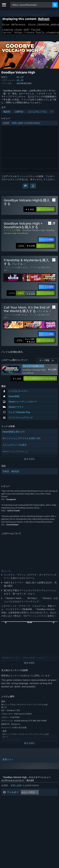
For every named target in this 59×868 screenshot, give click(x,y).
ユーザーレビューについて (13, 782)
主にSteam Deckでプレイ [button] (35, 804)
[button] (30, 125)
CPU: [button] (39, 808)
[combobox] (31, 5)
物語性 (7, 113)
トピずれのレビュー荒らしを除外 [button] (20, 799)
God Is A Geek (14, 512)
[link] (26, 248)
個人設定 (30, 782)
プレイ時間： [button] (10, 804)
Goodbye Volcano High (34, 232)
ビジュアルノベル (37, 113)
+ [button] (52, 113)
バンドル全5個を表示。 (13, 354)
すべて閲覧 (47, 362)
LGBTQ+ (19, 113)
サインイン (36, 181)
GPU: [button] (6, 813)
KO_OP (20, 79)
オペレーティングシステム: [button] (17, 808)
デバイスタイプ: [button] (22, 813)
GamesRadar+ (13, 526)
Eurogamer (11, 501)
